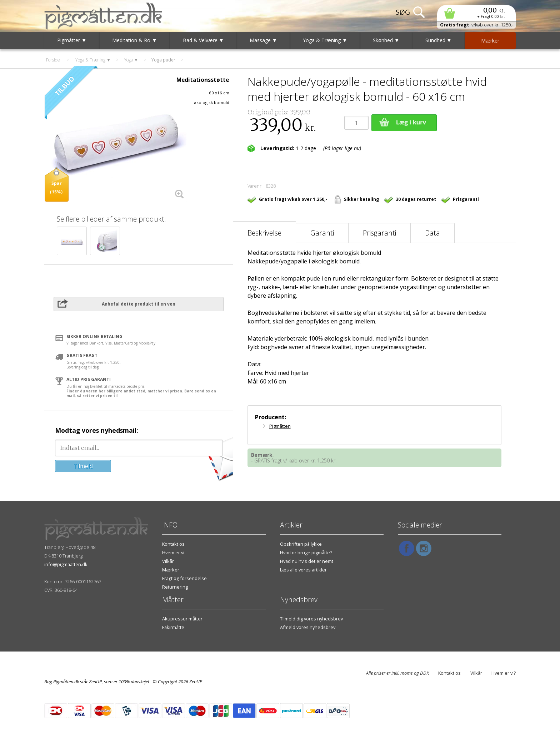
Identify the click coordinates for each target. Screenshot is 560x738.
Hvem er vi (173, 553)
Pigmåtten (280, 426)
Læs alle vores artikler (303, 570)
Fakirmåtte (173, 627)
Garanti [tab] (322, 233)
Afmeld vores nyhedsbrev (308, 627)
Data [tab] (432, 233)
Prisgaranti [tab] (379, 233)
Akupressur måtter (182, 619)
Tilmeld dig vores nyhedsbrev (311, 619)
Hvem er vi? (504, 673)
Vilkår (168, 561)
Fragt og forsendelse (184, 578)
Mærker (171, 570)
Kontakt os (173, 544)
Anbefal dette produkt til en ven (139, 304)
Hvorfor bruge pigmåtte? (306, 553)
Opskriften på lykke (301, 544)
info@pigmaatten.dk (66, 564)
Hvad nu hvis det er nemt (307, 561)
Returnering (175, 587)
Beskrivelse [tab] (264, 233)
